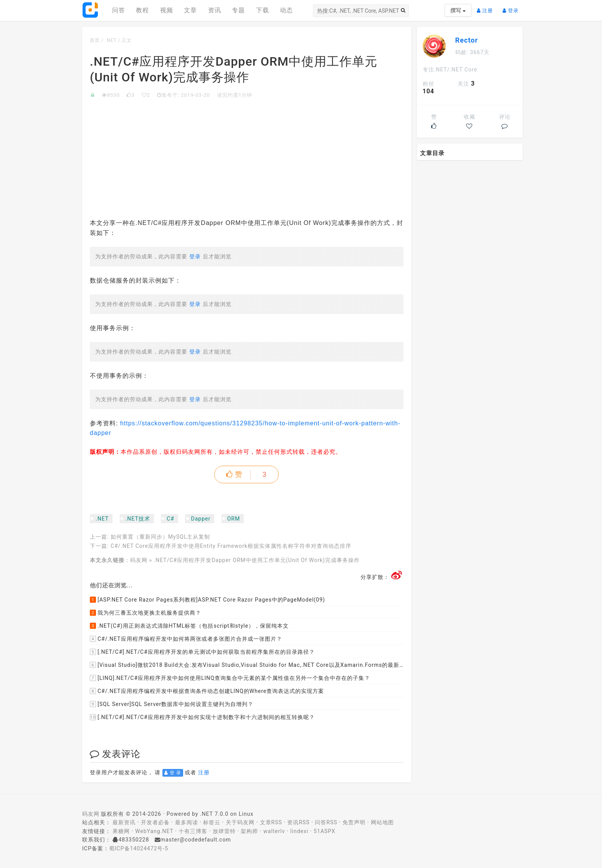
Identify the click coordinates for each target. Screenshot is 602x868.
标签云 (212, 822)
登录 (513, 7)
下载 (263, 10)
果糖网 (121, 831)
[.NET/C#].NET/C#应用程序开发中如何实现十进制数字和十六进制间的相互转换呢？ (202, 717)
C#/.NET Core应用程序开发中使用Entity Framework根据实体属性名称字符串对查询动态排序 (231, 546)
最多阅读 (187, 822)
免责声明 (354, 822)
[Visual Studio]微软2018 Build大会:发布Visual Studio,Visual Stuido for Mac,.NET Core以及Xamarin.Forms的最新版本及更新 (247, 665)
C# (170, 519)
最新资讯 (124, 822)
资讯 (215, 10)
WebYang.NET (154, 831)
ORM (234, 519)
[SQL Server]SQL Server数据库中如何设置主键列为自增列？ (172, 704)
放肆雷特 (224, 831)
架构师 (249, 831)
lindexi (299, 831)
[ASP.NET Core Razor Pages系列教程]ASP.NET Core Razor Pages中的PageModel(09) (208, 600)
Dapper (201, 519)
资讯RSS (298, 822)
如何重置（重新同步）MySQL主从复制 (160, 537)
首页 (95, 40)
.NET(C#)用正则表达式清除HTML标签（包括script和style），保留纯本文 (189, 626)
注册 (487, 7)
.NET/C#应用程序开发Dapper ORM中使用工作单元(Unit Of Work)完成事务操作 (257, 560)
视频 (167, 10)
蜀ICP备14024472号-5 (139, 848)
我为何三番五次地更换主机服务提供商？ (146, 613)
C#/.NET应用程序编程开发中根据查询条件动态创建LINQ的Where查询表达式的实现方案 (207, 691)
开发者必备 (155, 822)
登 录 (173, 773)
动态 (286, 10)
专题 (238, 10)
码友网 (139, 560)
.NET (111, 40)
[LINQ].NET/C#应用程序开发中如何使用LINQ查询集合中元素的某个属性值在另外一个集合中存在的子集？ (230, 678)
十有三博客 (193, 831)
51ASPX (325, 831)
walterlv (274, 831)
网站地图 (382, 822)
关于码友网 (240, 822)
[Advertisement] (247, 157)
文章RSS (271, 822)
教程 (142, 10)
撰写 (458, 10)
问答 (119, 10)
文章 (190, 10)
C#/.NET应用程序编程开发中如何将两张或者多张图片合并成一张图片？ (186, 639)
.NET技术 (138, 519)
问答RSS (326, 822)
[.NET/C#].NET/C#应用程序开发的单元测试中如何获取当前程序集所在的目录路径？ (202, 652)
